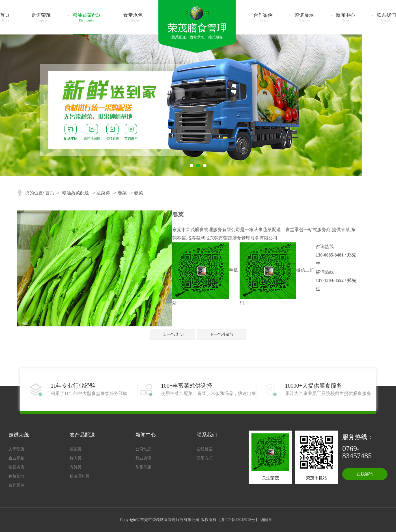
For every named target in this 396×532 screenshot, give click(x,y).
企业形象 (16, 458)
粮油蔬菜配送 (87, 18)
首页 (5, 18)
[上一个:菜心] (173, 334)
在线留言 (205, 449)
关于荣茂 (16, 449)
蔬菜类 (103, 193)
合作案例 (263, 18)
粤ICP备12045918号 (238, 520)
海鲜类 (76, 467)
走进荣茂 (41, 18)
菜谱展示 (304, 18)
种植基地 (16, 476)
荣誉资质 (16, 467)
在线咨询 (365, 474)
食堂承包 (133, 18)
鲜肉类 (76, 458)
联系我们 (386, 18)
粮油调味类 (79, 476)
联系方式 (205, 458)
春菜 (122, 193)
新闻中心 (345, 18)
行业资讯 (143, 458)
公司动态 (143, 449)
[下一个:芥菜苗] (221, 334)
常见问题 (143, 467)
